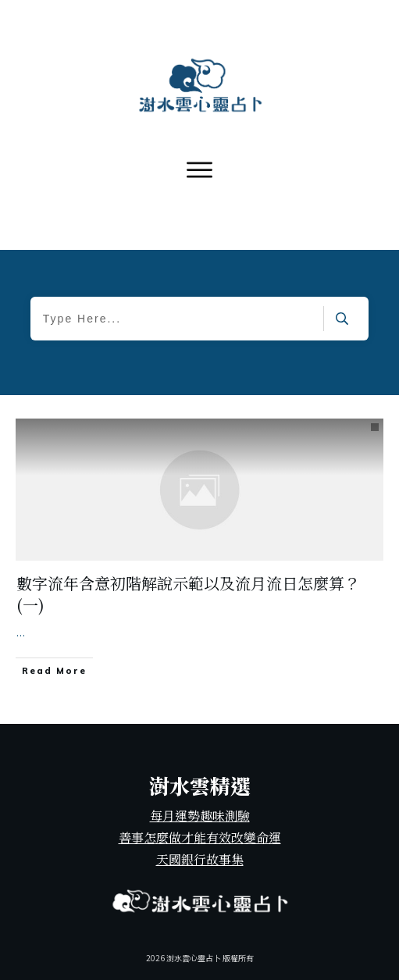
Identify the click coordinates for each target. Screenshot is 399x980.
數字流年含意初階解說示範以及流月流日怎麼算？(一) (188, 594)
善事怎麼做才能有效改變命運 (200, 837)
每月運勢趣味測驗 (200, 816)
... (20, 632)
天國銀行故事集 (200, 859)
